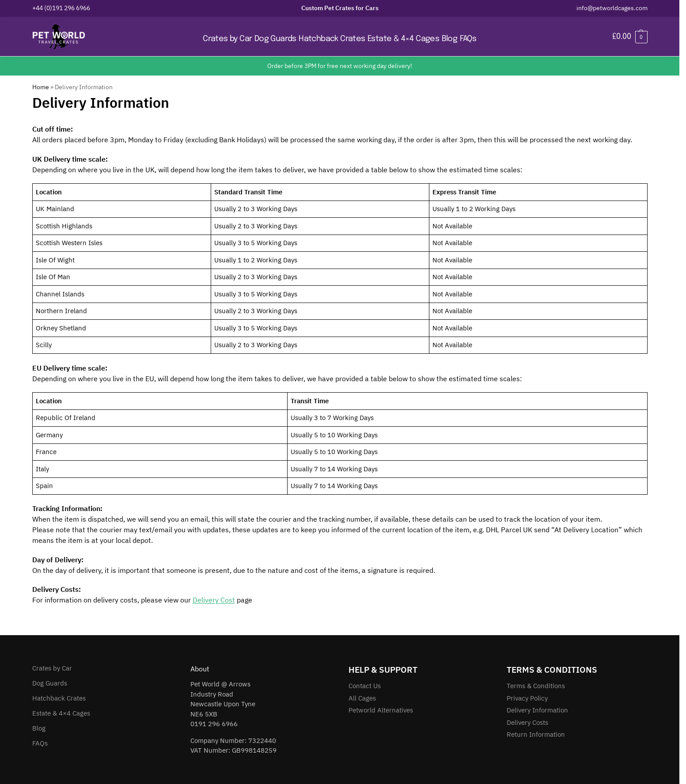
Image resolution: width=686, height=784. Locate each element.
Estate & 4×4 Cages (61, 713)
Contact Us (365, 686)
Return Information (536, 734)
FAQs (40, 743)
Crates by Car (52, 668)
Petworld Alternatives (381, 710)
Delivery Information (537, 710)
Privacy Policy (527, 698)
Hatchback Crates (59, 698)
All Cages (362, 698)
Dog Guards (50, 683)
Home (41, 87)
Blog (39, 728)
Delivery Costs (527, 722)
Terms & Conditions (536, 686)
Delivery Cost (214, 600)
